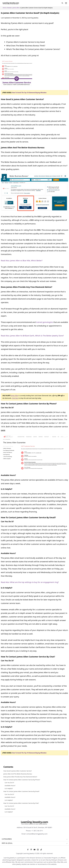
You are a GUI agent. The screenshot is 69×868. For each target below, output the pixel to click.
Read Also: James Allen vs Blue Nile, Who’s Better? (22, 261)
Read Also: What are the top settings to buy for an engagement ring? (30, 582)
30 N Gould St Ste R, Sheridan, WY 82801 (38, 827)
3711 (41, 831)
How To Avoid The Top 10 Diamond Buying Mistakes (29, 93)
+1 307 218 (35, 831)
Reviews (9, 8)
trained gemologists (44, 322)
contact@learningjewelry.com (37, 834)
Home (4, 8)
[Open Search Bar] (62, 3)
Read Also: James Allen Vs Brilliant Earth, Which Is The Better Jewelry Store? (32, 336)
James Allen (16, 8)
